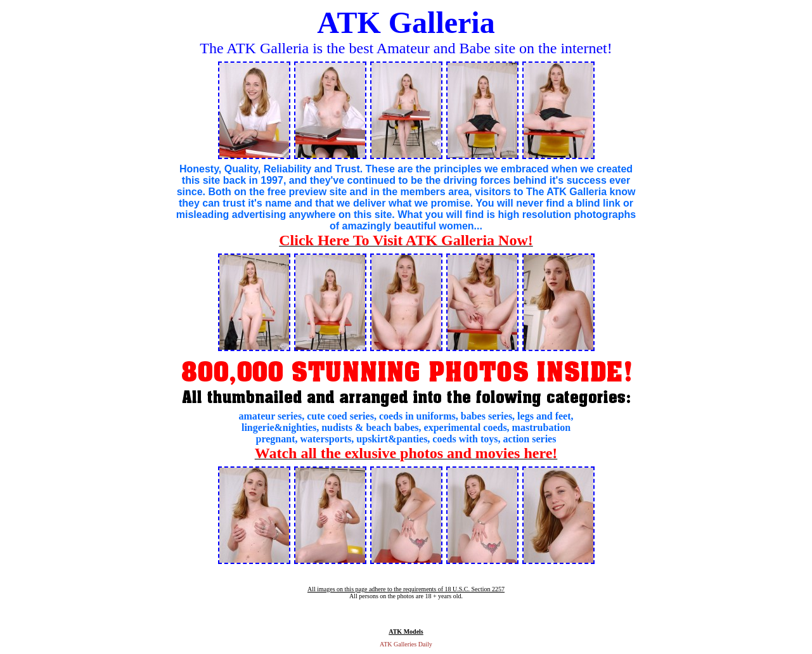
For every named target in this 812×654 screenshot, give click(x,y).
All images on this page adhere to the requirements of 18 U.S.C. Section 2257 (406, 589)
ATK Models (406, 632)
